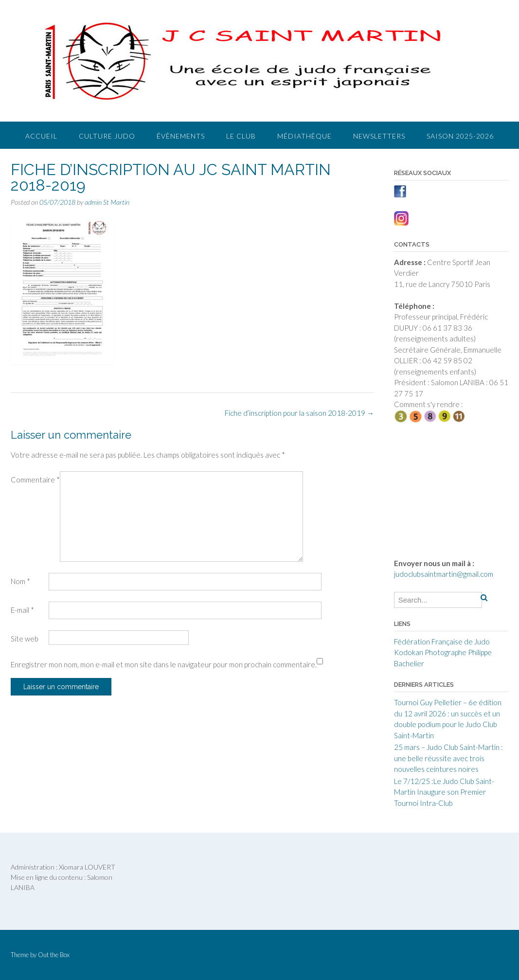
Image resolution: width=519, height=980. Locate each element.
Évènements (181, 136)
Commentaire (35, 480)
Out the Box (54, 955)
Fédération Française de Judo (442, 641)
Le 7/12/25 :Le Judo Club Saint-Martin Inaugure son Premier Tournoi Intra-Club (444, 792)
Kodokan (409, 652)
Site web (25, 639)
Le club (241, 136)
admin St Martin (107, 202)
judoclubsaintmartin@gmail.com (444, 574)
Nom (20, 581)
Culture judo (107, 136)
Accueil (41, 136)
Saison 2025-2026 (460, 136)
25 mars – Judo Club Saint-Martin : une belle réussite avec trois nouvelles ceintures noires (448, 758)
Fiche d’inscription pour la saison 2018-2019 (299, 413)
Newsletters (379, 136)
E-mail (22, 610)
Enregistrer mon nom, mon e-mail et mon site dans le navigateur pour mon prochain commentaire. (164, 664)
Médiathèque (304, 136)
